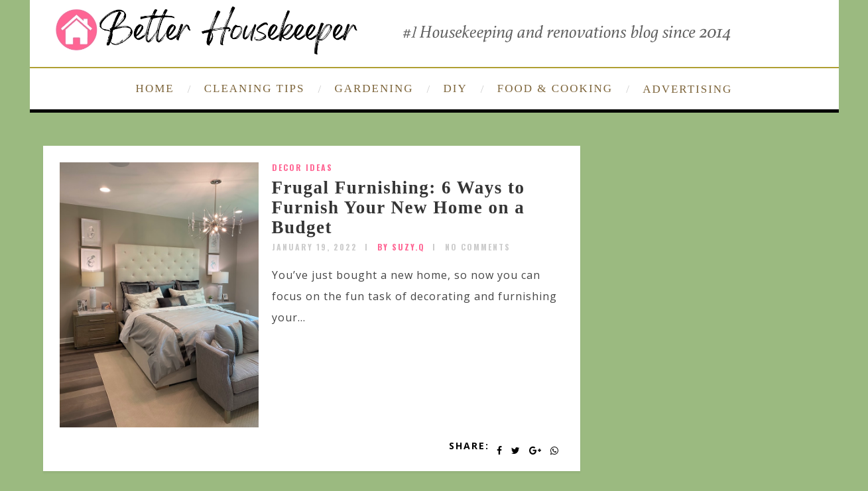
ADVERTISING (687, 89)
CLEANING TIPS (255, 88)
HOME (155, 88)
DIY (456, 88)
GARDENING (374, 88)
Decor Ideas (302, 167)
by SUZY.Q (401, 247)
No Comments (478, 247)
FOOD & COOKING (555, 88)
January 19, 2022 (315, 247)
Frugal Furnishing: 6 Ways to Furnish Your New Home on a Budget (399, 207)
